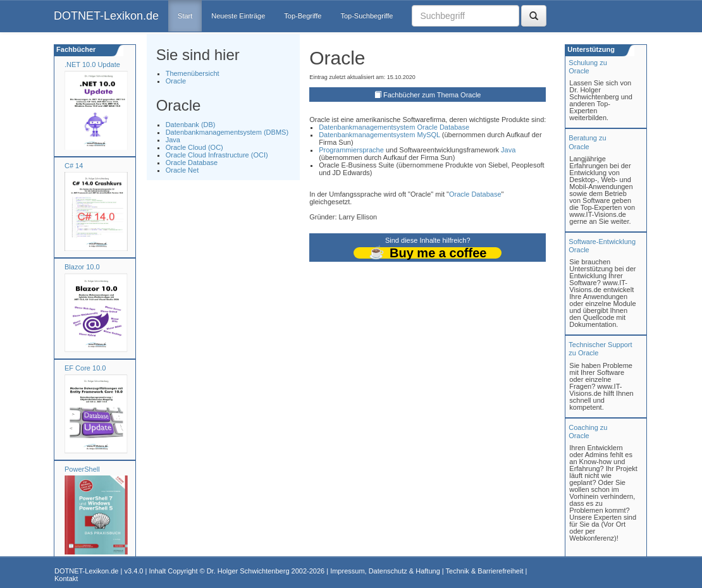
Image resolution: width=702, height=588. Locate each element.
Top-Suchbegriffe (366, 16)
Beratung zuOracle (587, 142)
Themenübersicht (193, 73)
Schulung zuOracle (588, 67)
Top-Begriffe (303, 16)
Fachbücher (75, 49)
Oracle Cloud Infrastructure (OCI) (217, 155)
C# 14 (74, 166)
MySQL (428, 135)
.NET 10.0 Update (92, 64)
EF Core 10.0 (85, 368)
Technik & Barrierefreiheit (485, 571)
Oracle (176, 81)
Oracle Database (192, 162)
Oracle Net (182, 170)
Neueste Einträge (238, 16)
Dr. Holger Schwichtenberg (248, 571)
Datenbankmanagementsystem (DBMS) (227, 132)
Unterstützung (590, 49)
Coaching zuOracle (588, 432)
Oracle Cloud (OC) (194, 147)
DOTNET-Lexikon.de (106, 16)
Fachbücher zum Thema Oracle (432, 95)
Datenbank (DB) (191, 125)
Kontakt (66, 579)
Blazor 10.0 (82, 267)
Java (173, 140)
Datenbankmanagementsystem (367, 127)
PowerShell (82, 469)
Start (185, 16)
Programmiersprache (351, 150)
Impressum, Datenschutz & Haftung (385, 571)
